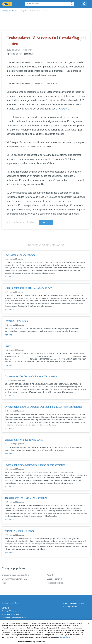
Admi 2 (50, 575)
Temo (4, 583)
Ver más (46, 222)
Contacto (5, 608)
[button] (83, 41)
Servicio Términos (9, 611)
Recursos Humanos (55, 583)
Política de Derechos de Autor (14, 618)
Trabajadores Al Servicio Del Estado (34, 11)
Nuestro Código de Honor (12, 624)
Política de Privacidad (11, 614)
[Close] (88, 630)
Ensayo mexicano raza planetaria (15, 575)
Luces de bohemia (54, 579)
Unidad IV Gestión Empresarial (14, 579)
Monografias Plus (9, 11)
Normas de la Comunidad (12, 621)
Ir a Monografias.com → (74, 603)
